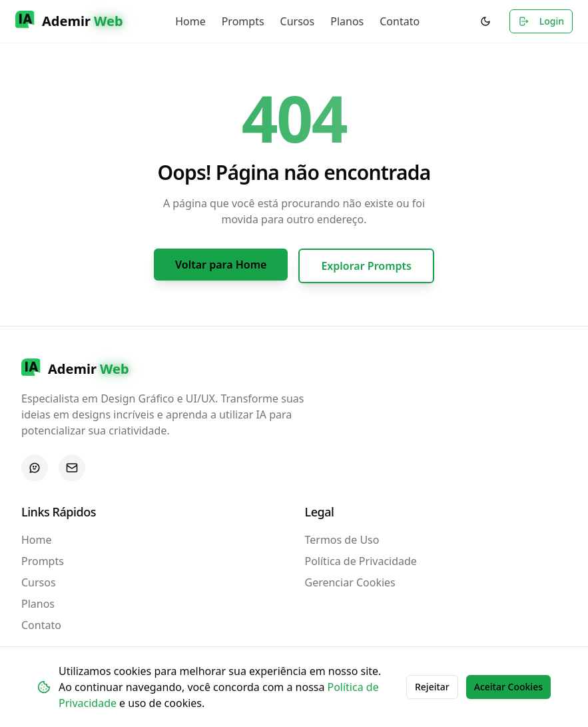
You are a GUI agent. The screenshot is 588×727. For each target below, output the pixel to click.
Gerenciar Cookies (350, 582)
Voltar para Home (221, 265)
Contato (400, 21)
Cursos (298, 21)
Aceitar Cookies (508, 687)
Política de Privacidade (361, 561)
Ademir (83, 21)
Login (541, 21)
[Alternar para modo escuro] (485, 21)
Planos (347, 21)
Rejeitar (432, 687)
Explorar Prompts (366, 266)
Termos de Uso (342, 540)
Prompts (243, 21)
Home (190, 21)
